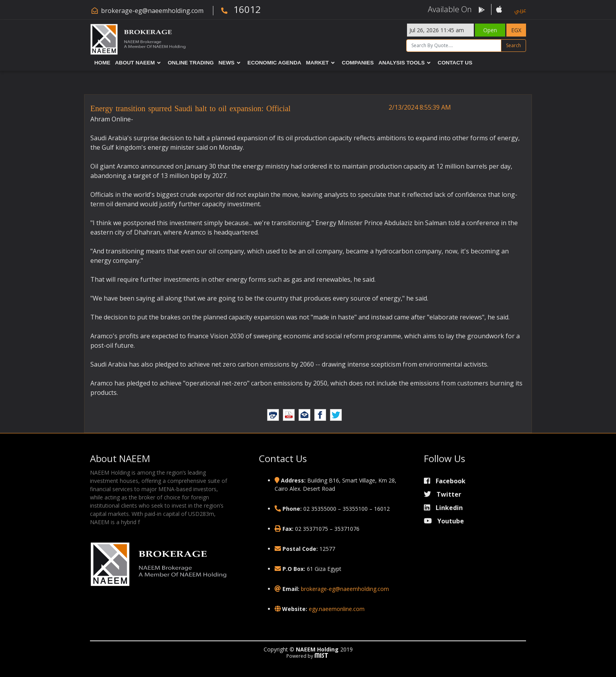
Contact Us (455, 63)
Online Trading (191, 63)
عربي (520, 10)
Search (513, 45)
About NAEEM (135, 63)
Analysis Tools (401, 63)
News (226, 63)
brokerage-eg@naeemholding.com (152, 11)
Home (102, 63)
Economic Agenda (274, 63)
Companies (358, 63)
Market (317, 63)
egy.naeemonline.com (337, 609)
